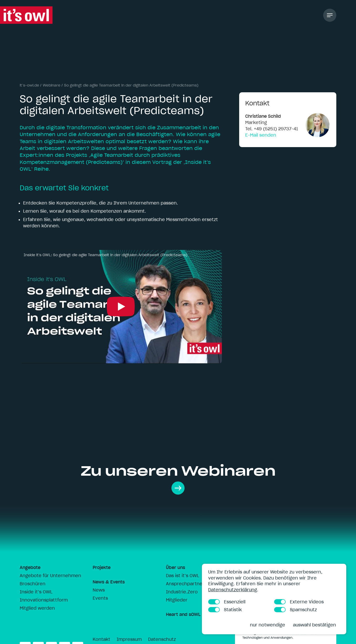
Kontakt (101, 639)
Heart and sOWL (183, 614)
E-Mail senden (261, 135)
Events (100, 598)
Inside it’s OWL (36, 592)
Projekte (102, 567)
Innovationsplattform (44, 600)
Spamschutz (295, 610)
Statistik (225, 610)
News (99, 590)
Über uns (176, 567)
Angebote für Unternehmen (50, 576)
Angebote (30, 567)
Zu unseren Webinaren (178, 479)
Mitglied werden (37, 608)
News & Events (109, 582)
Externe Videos (299, 602)
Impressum (129, 639)
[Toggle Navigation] (330, 15)
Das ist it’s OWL (183, 576)
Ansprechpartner (185, 584)
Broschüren (33, 584)
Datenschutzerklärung (233, 590)
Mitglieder (177, 600)
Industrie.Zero (182, 592)
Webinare (52, 85)
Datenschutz (162, 639)
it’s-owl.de (29, 85)
